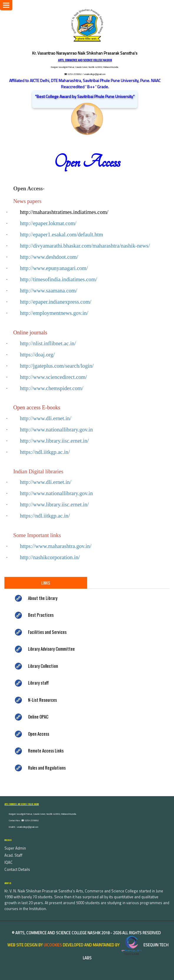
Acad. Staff (13, 855)
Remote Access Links (46, 750)
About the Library (43, 598)
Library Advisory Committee (51, 649)
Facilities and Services (47, 632)
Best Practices (41, 615)
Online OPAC (38, 716)
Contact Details (17, 869)
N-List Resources (42, 700)
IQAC (9, 862)
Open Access (39, 734)
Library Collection (43, 666)
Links (46, 583)
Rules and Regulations (47, 768)
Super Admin (15, 848)
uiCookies (53, 945)
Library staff (38, 683)
